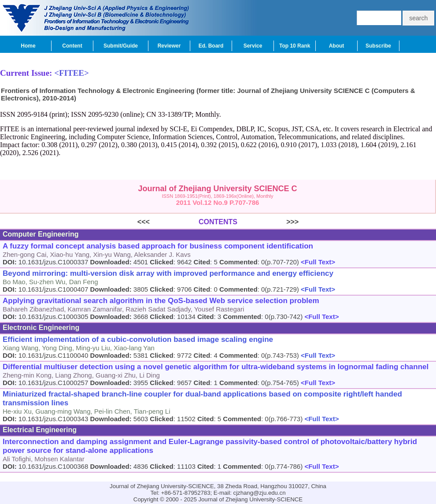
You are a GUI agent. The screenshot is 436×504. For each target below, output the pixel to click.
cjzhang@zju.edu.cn (260, 493)
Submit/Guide (121, 46)
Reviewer (169, 46)
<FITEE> (72, 73)
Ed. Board (211, 46)
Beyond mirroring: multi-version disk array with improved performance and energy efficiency (168, 273)
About (337, 46)
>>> (268, 222)
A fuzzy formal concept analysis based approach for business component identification (158, 246)
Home (28, 46)
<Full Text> (317, 262)
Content (72, 46)
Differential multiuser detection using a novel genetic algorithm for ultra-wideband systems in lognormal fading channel (216, 367)
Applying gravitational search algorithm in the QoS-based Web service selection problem (161, 301)
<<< (168, 222)
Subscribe (378, 46)
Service (253, 46)
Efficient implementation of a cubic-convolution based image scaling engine (138, 339)
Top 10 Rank (295, 46)
